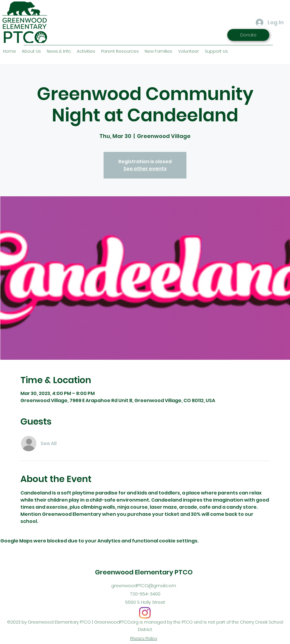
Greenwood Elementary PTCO (144, 572)
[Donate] (248, 35)
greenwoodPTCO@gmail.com (144, 586)
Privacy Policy (144, 638)
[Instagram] (145, 613)
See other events (145, 169)
